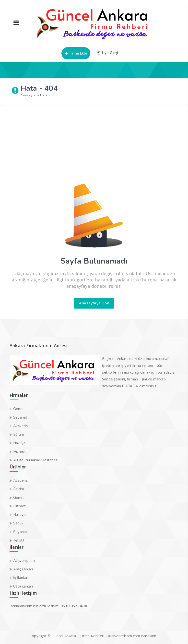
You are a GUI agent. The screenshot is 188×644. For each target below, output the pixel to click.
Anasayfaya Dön (94, 303)
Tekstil (19, 540)
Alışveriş (20, 426)
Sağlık (18, 523)
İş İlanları (21, 578)
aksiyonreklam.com (124, 636)
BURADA (130, 386)
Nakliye (19, 443)
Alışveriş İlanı (24, 561)
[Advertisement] (94, 144)
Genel (18, 409)
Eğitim (19, 434)
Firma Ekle (76, 53)
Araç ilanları (23, 569)
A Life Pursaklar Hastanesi (36, 460)
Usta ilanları (23, 586)
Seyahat (20, 417)
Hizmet (19, 452)
